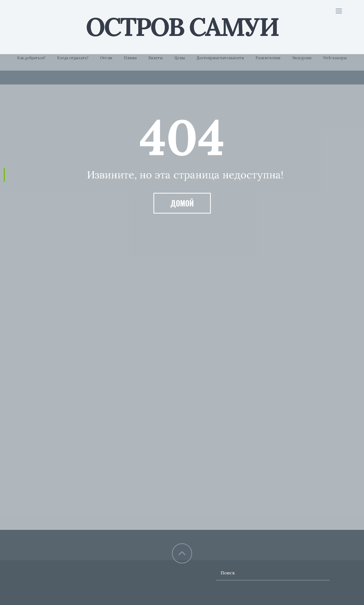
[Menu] (339, 11)
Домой (182, 203)
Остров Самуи (182, 27)
